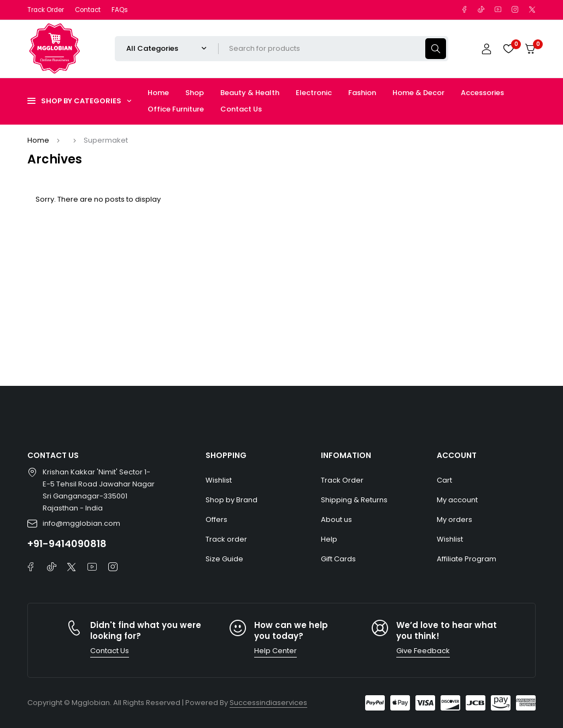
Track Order (46, 10)
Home (38, 140)
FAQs (120, 10)
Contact (88, 10)
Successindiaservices (268, 703)
